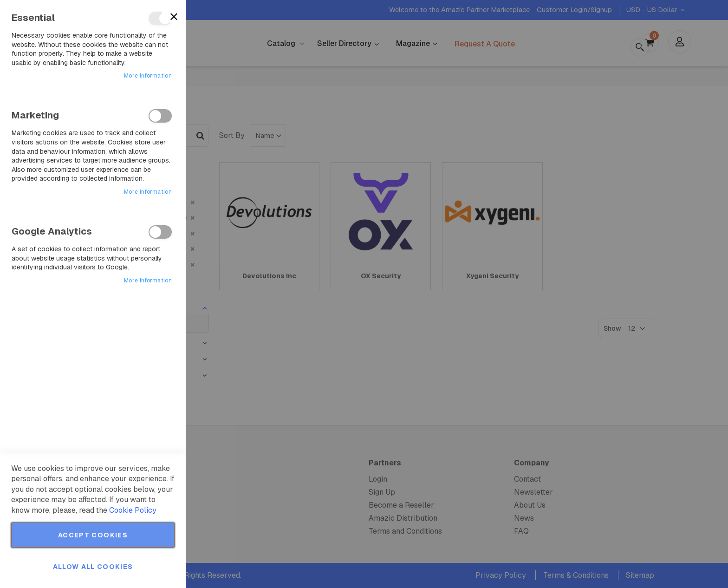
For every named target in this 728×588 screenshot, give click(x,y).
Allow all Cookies (93, 567)
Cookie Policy (133, 510)
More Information (148, 76)
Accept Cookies (93, 535)
